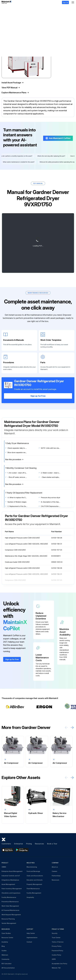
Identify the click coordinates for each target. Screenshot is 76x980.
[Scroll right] (72, 733)
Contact (29, 942)
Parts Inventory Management (12, 889)
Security (55, 933)
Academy (5, 942)
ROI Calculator (7, 964)
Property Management (34, 884)
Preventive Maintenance (10, 902)
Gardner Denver (11, 8)
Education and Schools (35, 880)
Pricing (29, 844)
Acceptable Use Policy (59, 964)
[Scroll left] (66, 733)
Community (5, 959)
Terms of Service (58, 942)
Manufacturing (32, 867)
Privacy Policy (57, 946)
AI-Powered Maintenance (10, 910)
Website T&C (56, 968)
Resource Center (7, 938)
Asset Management (8, 884)
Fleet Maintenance (33, 889)
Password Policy (57, 951)
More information (12, 120)
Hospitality (30, 897)
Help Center (31, 933)
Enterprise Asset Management (12, 871)
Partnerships (56, 876)
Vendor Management (9, 923)
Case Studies (6, 933)
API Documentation (8, 968)
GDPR (54, 959)
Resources (39, 844)
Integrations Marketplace (10, 880)
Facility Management (34, 893)
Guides (4, 951)
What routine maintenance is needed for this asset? (18, 168)
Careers (54, 871)
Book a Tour (52, 844)
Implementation (32, 938)
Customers (6, 844)
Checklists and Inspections (11, 893)
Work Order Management (10, 906)
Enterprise (19, 844)
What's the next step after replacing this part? (52, 162)
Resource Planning (8, 919)
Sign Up (65, 2)
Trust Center (56, 938)
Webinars (5, 955)
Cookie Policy (56, 955)
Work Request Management (11, 915)
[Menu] (73, 2)
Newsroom (55, 880)
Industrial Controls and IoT (11, 876)
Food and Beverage (33, 871)
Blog (3, 946)
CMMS (4, 867)
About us (55, 867)
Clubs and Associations (35, 876)
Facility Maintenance (9, 897)
